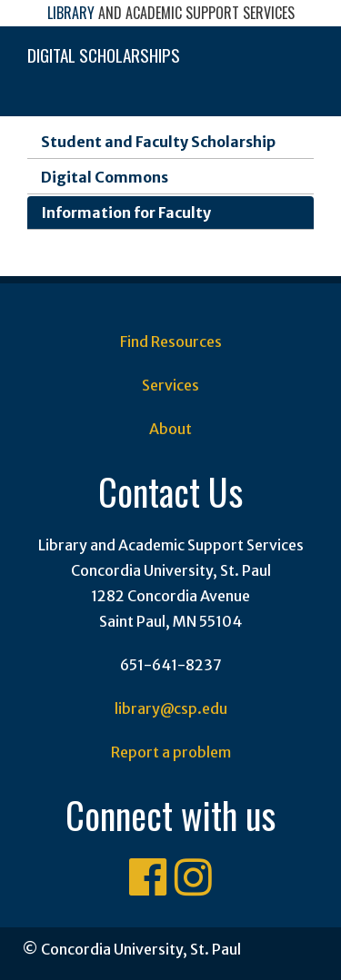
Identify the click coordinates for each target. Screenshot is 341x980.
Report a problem (171, 752)
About (170, 429)
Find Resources (171, 342)
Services (170, 385)
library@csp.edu (171, 708)
